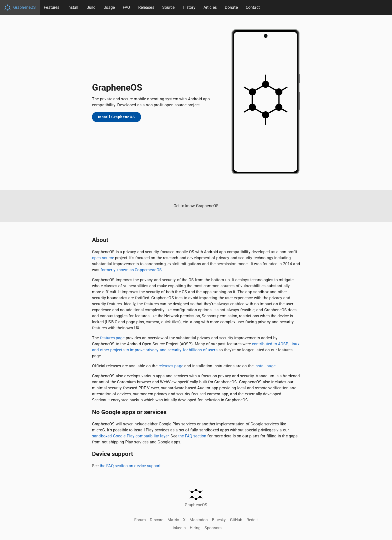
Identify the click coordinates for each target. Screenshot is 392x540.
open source (103, 258)
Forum (140, 520)
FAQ (126, 7)
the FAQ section (192, 436)
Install (73, 7)
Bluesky (219, 520)
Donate (231, 7)
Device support (112, 454)
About (100, 240)
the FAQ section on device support (130, 466)
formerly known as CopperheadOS (131, 270)
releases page (171, 366)
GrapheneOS (20, 8)
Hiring (195, 528)
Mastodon (199, 520)
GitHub (236, 520)
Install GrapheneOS (116, 117)
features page (112, 338)
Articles (210, 7)
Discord (157, 520)
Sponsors (213, 528)
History (189, 7)
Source (168, 7)
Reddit (252, 520)
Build (91, 7)
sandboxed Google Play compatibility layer (130, 436)
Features (51, 7)
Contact (253, 7)
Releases (146, 7)
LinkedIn (178, 528)
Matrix (173, 520)
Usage (109, 7)
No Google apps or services (129, 412)
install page (265, 366)
